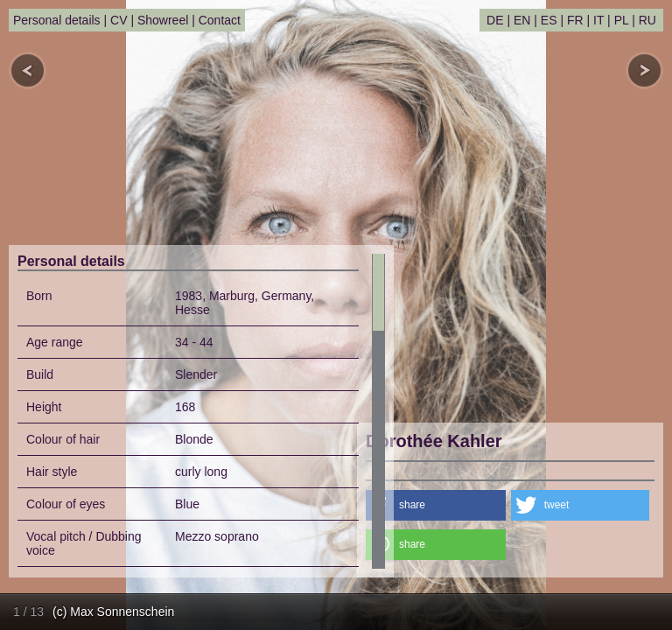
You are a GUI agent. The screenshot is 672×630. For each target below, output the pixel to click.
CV (119, 20)
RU (647, 20)
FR (575, 20)
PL (622, 20)
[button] (436, 505)
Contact (220, 20)
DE (495, 20)
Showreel (163, 20)
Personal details (57, 20)
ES (549, 20)
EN (522, 20)
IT (598, 20)
